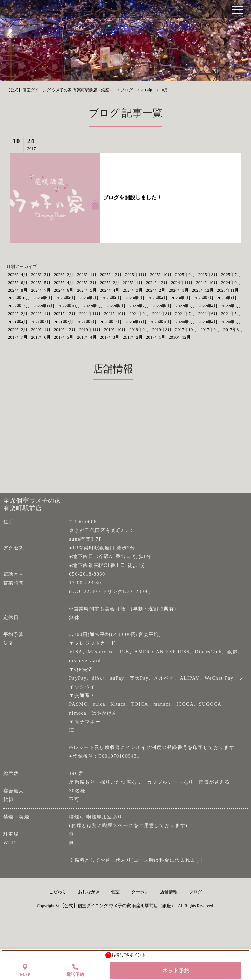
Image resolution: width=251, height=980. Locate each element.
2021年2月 (64, 322)
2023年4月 (158, 298)
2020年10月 (161, 322)
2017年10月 (186, 329)
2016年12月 (180, 337)
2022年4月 (208, 306)
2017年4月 (87, 337)
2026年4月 (18, 274)
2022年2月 (18, 314)
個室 (115, 892)
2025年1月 (133, 282)
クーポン (140, 892)
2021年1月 (87, 322)
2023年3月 (181, 298)
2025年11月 (136, 274)
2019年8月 (162, 329)
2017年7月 (18, 337)
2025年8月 (208, 274)
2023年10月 (19, 298)
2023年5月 (135, 298)
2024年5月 (87, 290)
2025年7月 (231, 274)
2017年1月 (156, 337)
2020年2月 (18, 329)
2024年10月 (207, 282)
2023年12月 (203, 290)
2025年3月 (87, 282)
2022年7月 (139, 306)
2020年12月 (111, 322)
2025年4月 (64, 282)
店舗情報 (169, 892)
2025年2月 (110, 282)
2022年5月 (185, 306)
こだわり (58, 892)
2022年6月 (162, 306)
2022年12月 (19, 306)
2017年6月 (41, 337)
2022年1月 (41, 314)
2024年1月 (179, 290)
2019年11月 (90, 329)
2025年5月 (41, 282)
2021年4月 (18, 322)
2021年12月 (65, 314)
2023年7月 (89, 298)
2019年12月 (65, 329)
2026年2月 (64, 274)
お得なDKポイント (125, 955)
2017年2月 (133, 337)
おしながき (89, 892)
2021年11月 (90, 314)
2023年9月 (43, 298)
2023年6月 (112, 298)
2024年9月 (231, 282)
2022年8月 (116, 306)
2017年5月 (64, 337)
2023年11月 (228, 290)
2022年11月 (44, 306)
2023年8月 (66, 298)
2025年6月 (18, 282)
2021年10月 (115, 314)
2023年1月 (227, 298)
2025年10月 (161, 274)
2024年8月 (18, 290)
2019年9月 (139, 329)
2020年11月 (136, 322)
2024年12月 (157, 282)
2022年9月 (93, 306)
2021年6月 (208, 314)
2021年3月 (41, 322)
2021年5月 (231, 314)
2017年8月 (233, 329)
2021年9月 (139, 314)
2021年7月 (185, 314)
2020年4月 (208, 322)
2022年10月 (69, 306)
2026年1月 (87, 274)
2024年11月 (182, 282)
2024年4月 (110, 290)
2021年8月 (162, 314)
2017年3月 (110, 337)
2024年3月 (133, 290)
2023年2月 (204, 298)
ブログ (195, 892)
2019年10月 (115, 329)
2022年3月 (231, 306)
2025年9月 (185, 274)
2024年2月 (156, 290)
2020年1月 (41, 329)
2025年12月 (111, 274)
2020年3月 (231, 322)
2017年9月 (210, 329)
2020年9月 (185, 322)
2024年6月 (64, 290)
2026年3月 (41, 274)
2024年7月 (41, 290)
